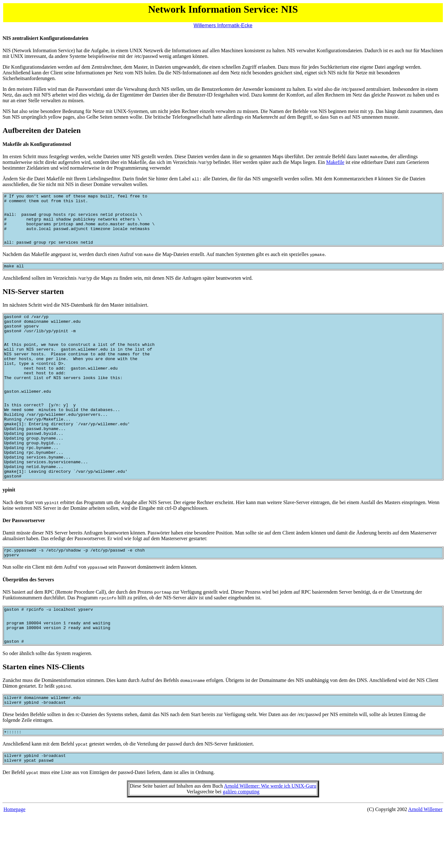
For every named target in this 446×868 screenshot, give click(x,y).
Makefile (335, 162)
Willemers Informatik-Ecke (223, 25)
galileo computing (241, 844)
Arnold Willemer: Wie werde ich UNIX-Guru (270, 838)
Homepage (14, 862)
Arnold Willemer (425, 862)
